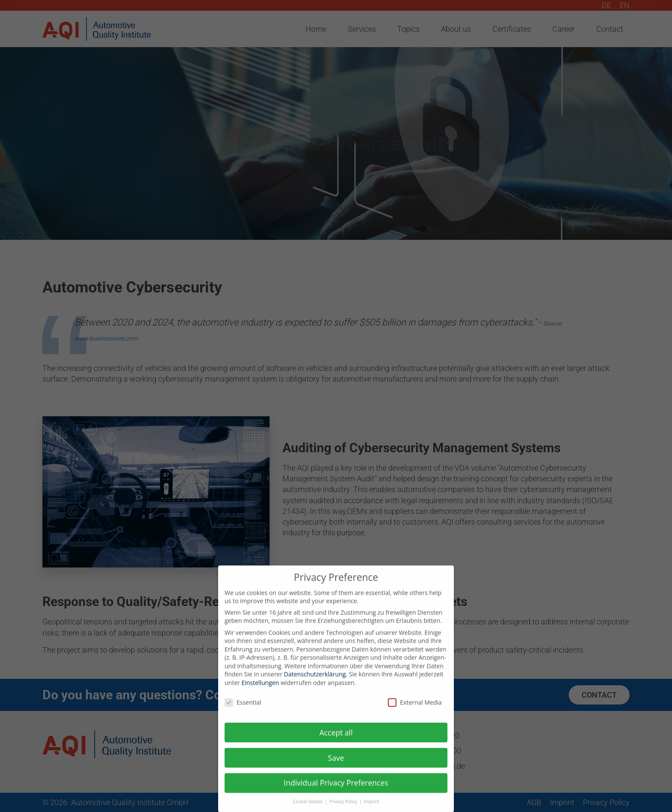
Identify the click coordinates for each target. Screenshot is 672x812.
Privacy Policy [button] (344, 807)
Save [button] (336, 764)
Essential (243, 708)
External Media (415, 708)
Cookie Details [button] (308, 807)
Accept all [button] (336, 738)
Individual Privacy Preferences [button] (336, 789)
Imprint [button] (372, 807)
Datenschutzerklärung (315, 680)
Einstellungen (260, 688)
